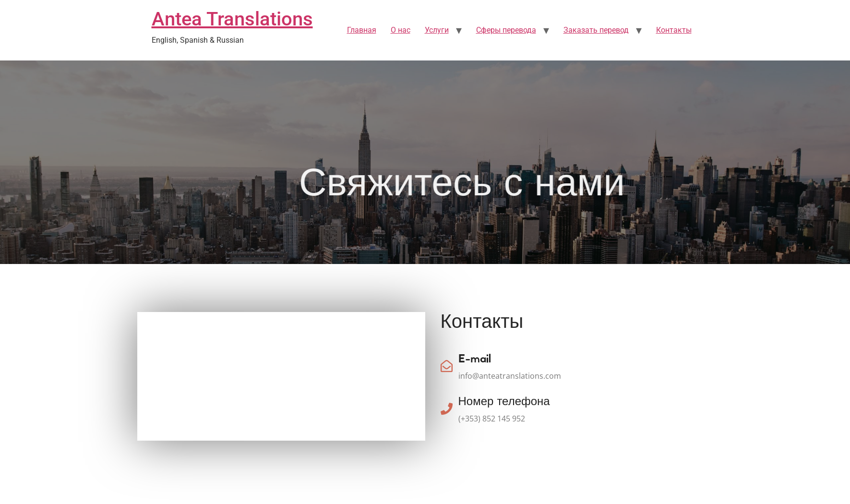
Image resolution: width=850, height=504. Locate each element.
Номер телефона (504, 402)
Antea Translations (232, 19)
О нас (401, 30)
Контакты (674, 30)
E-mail (475, 360)
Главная (362, 30)
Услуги (437, 30)
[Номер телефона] (447, 409)
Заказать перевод (596, 30)
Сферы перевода (506, 30)
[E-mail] (447, 366)
